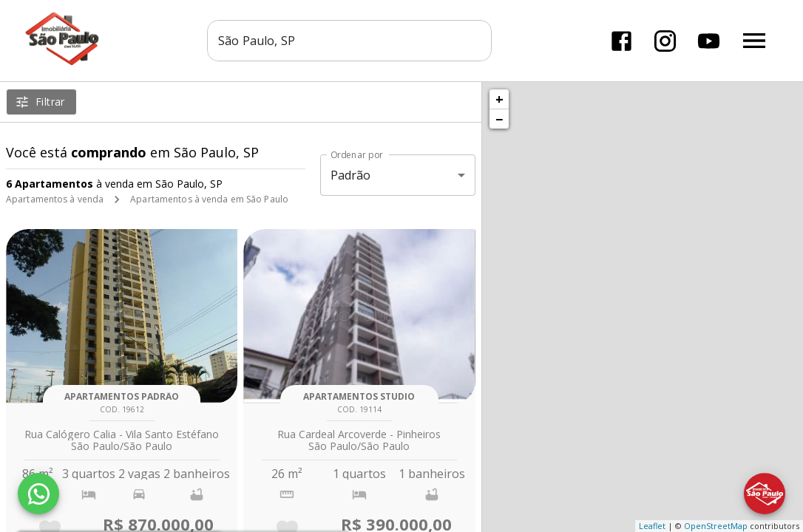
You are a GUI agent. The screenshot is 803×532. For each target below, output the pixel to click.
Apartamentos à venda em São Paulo (209, 199)
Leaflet (652, 526)
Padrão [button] (351, 175)
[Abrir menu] (754, 41)
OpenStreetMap (716, 526)
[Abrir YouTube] (709, 41)
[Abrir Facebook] (621, 41)
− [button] (499, 119)
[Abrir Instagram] (665, 41)
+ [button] (499, 99)
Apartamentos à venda (55, 199)
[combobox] (349, 41)
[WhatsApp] (38, 494)
